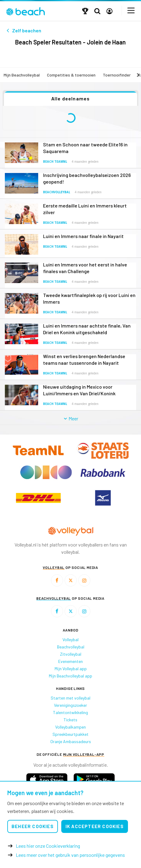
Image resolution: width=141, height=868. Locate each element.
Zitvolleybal (71, 654)
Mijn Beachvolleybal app (70, 676)
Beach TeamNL (55, 162)
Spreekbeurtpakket (70, 734)
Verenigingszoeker (70, 705)
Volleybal (70, 640)
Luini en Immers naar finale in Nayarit (83, 236)
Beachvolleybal (57, 192)
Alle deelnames (71, 98)
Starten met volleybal (70, 698)
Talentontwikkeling (70, 712)
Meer (70, 418)
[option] (38, 498)
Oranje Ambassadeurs (71, 741)
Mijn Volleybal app (71, 669)
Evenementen (70, 661)
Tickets (70, 720)
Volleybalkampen (70, 727)
